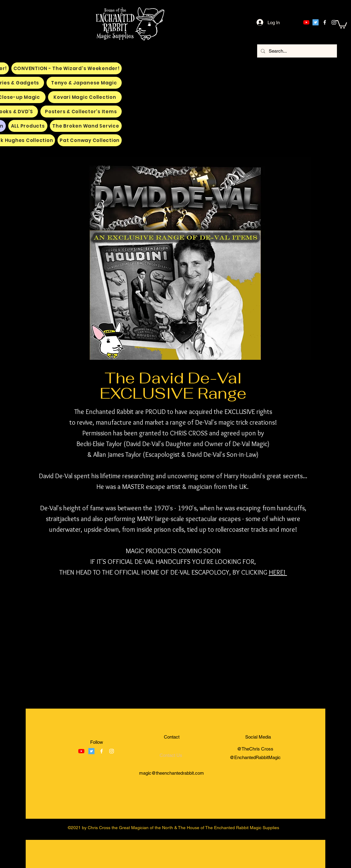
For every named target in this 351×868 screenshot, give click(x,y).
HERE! (278, 572)
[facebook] (325, 22)
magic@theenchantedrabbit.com (172, 773)
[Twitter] (316, 22)
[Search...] (296, 51)
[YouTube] (306, 22)
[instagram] (334, 22)
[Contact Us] (171, 755)
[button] (342, 24)
